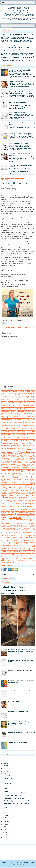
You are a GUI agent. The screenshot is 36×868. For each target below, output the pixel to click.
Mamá (20, 492)
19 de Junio (11, 390)
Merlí (10, 499)
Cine (34, 418)
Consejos (22, 424)
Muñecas (3, 503)
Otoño (33, 510)
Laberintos (3, 484)
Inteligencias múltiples (29, 476)
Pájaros (12, 511)
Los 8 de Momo (29, 487)
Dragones (23, 444)
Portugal (3, 521)
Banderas (3, 406)
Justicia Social (21, 481)
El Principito (22, 447)
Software (31, 542)
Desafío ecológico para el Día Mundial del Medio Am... (19, 801)
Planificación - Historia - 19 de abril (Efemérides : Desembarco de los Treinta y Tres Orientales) (22, 650)
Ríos (12, 534)
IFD (21, 472)
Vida (13, 558)
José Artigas (4, 479)
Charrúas (3, 416)
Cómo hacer (16, 423)
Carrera (28, 413)
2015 (4, 832)
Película (31, 514)
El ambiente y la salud (12, 447)
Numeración (26, 507)
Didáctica (18, 440)
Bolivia (29, 409)
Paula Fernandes (31, 513)
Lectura (28, 484)
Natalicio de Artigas (30, 503)
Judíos (2, 481)
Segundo (32, 537)
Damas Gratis (23, 433)
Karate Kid (27, 481)
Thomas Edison (15, 550)
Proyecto (7, 528)
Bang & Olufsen (10, 406)
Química (3, 530)
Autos (8, 404)
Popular (5, 578)
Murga (8, 503)
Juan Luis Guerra (31, 479)
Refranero (33, 531)
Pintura (3, 518)
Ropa (2, 536)
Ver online (13, 557)
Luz (34, 489)
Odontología (17, 508)
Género (27, 463)
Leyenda (14, 486)
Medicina (13, 497)
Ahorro (33, 393)
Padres (8, 511)
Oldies (22, 508)
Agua (29, 393)
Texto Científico (27, 548)
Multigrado (24, 502)
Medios (26, 497)
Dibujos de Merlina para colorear (18, 102)
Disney (19, 442)
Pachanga (3, 511)
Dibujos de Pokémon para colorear (18, 143)
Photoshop (19, 516)
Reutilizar (3, 534)
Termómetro (4, 548)
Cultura (33, 432)
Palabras (17, 511)
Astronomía (15, 402)
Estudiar (10, 455)
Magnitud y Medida (6, 492)
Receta (17, 530)
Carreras (33, 413)
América (3, 398)
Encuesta (23, 450)
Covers (3, 429)
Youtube (11, 562)
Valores (26, 555)
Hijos (15, 467)
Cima (31, 418)
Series (28, 539)
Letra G (6, 486)
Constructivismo (12, 426)
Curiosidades (8, 433)
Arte (25, 401)
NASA (23, 503)
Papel (27, 511)
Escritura (9, 452)
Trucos (13, 553)
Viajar (31, 557)
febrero (6, 815)
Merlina (14, 499)
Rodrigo (33, 534)
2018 (4, 824)
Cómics (10, 423)
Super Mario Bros (27, 544)
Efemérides (32, 445)
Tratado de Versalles (6, 553)
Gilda (27, 464)
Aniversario (16, 399)
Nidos (27, 505)
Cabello (33, 410)
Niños (31, 505)
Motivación (13, 502)
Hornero (29, 470)
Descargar (18, 436)
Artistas (3, 403)
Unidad (3, 555)
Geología (3, 464)
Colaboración (16, 421)
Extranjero (3, 457)
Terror (9, 548)
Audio (30, 403)
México (27, 499)
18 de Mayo (4, 390)
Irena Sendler (20, 478)
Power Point (24, 521)
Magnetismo (32, 491)
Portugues (9, 521)
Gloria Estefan (32, 464)
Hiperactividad (25, 467)
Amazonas (33, 396)
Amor (25, 398)
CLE (2, 421)
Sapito (34, 536)
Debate (10, 434)
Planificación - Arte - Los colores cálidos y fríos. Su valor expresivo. (20, 71)
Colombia (27, 421)
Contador (18, 426)
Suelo (18, 544)
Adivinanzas (32, 392)
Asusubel (21, 403)
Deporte (33, 435)
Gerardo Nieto (16, 464)
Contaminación (25, 426)
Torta (2, 551)
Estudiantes (4, 455)
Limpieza (30, 486)
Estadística (10, 454)
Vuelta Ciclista (31, 561)
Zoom (15, 562)
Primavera (3, 525)
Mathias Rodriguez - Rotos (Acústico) (14, 793)
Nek (18, 505)
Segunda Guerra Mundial (20, 537)
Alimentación (10, 396)
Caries (14, 413)
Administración (10, 393)
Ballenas (18, 404)
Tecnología (26, 545)
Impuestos (20, 473)
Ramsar (13, 530)
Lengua (33, 484)
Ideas (18, 472)
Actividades (13, 392)
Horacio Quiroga (21, 470)
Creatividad (12, 429)
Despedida (18, 438)
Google (8, 466)
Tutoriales (23, 553)
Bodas (25, 409)
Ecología (3, 445)
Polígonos (26, 520)
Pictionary (24, 516)
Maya (9, 497)
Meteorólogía (22, 499)
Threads (21, 550)
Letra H (10, 486)
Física (26, 457)
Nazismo (14, 505)
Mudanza (19, 502)
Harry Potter (10, 467)
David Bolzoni (4, 435)
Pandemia (23, 511)
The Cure (9, 550)
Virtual (21, 561)
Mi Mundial (32, 499)
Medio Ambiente (20, 497)
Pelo (34, 514)
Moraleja (3, 502)
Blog (19, 408)
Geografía (32, 463)
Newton (24, 505)
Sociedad (20, 542)
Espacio (23, 452)
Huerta (33, 470)
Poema (6, 519)
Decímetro (14, 435)
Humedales (4, 472)
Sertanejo (3, 541)
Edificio (19, 445)
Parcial (8, 513)
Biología (15, 408)
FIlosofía (22, 457)
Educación (25, 445)
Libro (18, 486)
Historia (9, 469)
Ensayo (33, 450)
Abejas (23, 390)
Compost (22, 423)
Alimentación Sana (20, 396)
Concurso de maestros (30, 423)
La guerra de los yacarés (15, 482)
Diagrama (28, 439)
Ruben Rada (13, 536)
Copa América (5, 427)
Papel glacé (32, 511)
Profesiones (4, 527)
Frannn (19, 460)
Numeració (20, 507)
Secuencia (9, 537)
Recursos (32, 530)
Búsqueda (19, 410)
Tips (30, 550)
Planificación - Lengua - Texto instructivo (20, 133)
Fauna (17, 457)
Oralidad (20, 510)
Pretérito (33, 523)
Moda (8, 500)
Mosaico (7, 502)
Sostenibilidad (13, 544)
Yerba (7, 562)
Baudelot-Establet (6, 407)
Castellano (29, 415)
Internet (10, 478)
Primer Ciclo (9, 525)
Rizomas (19, 534)
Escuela (16, 452)
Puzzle (34, 528)
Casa (25, 415)
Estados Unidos (19, 454)
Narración (18, 503)
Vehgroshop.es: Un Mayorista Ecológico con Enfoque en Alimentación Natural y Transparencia (21, 723)
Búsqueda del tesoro (26, 410)
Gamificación (29, 461)
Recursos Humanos (6, 531)
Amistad (21, 398)
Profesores (10, 527)
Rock (29, 534)
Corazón (12, 427)
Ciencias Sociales (19, 418)
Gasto (9, 463)
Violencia (17, 561)
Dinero (29, 440)
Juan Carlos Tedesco (22, 479)
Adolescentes (18, 393)
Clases (25, 420)
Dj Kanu (33, 442)
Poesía (10, 519)
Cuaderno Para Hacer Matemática (26, 429)
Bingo (6, 408)
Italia (25, 478)
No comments (9, 186)
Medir (29, 497)
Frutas (27, 460)
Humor (13, 178)
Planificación (15, 517)
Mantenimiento (32, 492)
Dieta (26, 440)
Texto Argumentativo (17, 548)
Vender (3, 557)
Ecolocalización (32, 444)
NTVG (16, 507)
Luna (31, 489)
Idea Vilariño (13, 472)
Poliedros (21, 519)
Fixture (7, 458)
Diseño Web (8, 442)
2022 (4, 768)
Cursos (18, 433)
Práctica (32, 521)
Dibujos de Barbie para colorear (18, 113)
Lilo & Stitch (25, 486)
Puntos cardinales (22, 528)
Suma (22, 544)
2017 (4, 827)
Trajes (34, 551)
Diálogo (33, 439)
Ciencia (33, 416)
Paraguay (3, 513)
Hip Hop (19, 467)
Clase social (19, 420)
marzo (6, 813)
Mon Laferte (13, 500)
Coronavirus (21, 427)
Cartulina (21, 415)
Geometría (9, 464)
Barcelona (20, 406)
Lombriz (18, 487)
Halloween (3, 467)
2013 (4, 837)
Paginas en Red (21, 864)
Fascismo (13, 457)
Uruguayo (22, 555)
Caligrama (11, 412)
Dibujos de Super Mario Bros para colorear (21, 92)
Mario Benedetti (5, 495)
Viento (9, 561)
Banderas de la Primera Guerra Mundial (19, 691)
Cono (16, 424)
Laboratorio (9, 484)
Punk (16, 528)
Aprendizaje (4, 401)
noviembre (7, 778)
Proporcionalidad (23, 527)
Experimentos (31, 455)
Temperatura (10, 547)
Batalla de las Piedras (29, 405)
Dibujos (13, 440)
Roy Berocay (7, 536)
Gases (6, 463)
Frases (23, 460)
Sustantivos (8, 545)
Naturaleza (4, 505)
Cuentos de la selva (21, 432)
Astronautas (8, 403)
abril (6, 810)
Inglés (20, 475)
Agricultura (25, 393)
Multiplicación (31, 502)
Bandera (33, 404)
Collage (22, 421)
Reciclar (27, 530)
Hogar (33, 469)
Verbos (17, 557)
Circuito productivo (6, 420)
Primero (27, 525)
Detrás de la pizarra (25, 438)
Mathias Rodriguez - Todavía (13, 587)
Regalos (3, 533)
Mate (15, 495)
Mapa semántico (16, 494)
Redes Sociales (15, 531)
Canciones (21, 412)
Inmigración (25, 475)
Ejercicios (3, 447)
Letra (3, 486)
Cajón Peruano (5, 412)
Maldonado (15, 492)
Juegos (10, 481)
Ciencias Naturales (7, 418)
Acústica (26, 392)
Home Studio (12, 470)
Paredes (12, 513)
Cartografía (12, 415)
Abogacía (27, 390)
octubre (7, 781)
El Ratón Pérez (30, 447)
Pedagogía (13, 514)
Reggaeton (8, 533)
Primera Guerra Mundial (18, 525)
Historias (28, 469)
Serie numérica (22, 539)
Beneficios (27, 407)
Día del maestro (15, 439)
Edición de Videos (12, 445)
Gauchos (23, 463)
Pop (34, 519)
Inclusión (25, 473)
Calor (16, 412)
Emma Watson (20, 448)
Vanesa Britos (32, 555)
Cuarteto (10, 430)
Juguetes (15, 481)
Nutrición (9, 508)
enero (6, 818)
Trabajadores (8, 551)
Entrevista (3, 452)
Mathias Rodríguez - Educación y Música (19, 9)
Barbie (16, 406)
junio (6, 791)
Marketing (11, 495)
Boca (22, 409)
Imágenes (10, 473)
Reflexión (23, 531)
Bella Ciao (17, 407)
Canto (3, 413)
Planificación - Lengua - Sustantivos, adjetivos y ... (18, 803)
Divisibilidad (25, 442)
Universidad (8, 555)
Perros (7, 516)
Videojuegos (32, 558)
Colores (3, 423)
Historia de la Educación (18, 469)
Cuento (19, 430)
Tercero (32, 547)
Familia (8, 457)
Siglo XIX (13, 541)
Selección (3, 539)
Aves (11, 404)
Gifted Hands (22, 464)
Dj (29, 442)
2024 (4, 763)
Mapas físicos (24, 494)
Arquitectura (20, 401)
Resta (34, 533)
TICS (24, 550)
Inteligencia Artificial (15, 476)
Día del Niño (23, 439)
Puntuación (29, 528)
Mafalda (18, 491)
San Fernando (29, 536)
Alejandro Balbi (19, 395)
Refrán (28, 531)
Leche (24, 484)
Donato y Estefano (11, 444)
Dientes (22, 440)
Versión (27, 557)
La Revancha (26, 482)
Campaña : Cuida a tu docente (14, 183)
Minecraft (3, 500)
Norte (34, 505)
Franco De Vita (13, 460)
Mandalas (25, 492)
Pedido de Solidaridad (22, 514)
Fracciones (32, 458)
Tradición (24, 551)
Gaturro (19, 463)
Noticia (3, 507)
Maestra (17, 178)
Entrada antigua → (29, 327)
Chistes (12, 416)
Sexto (8, 540)
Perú (15, 516)
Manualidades (5, 494)
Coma (7, 423)
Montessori (26, 500)
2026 (19, 390)
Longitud (22, 487)
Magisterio (25, 491)
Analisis (29, 398)
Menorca (33, 497)
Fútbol (8, 461)
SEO (11, 539)
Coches (5, 421)
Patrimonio (24, 513)
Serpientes (33, 539)
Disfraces (14, 442)
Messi (17, 499)
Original (29, 510)
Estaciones (4, 454)
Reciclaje (22, 530)
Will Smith (3, 562)
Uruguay (15, 555)
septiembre (8, 783)
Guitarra (24, 466)
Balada (14, 404)
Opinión (15, 510)
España (28, 452)
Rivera (15, 534)
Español (33, 452)
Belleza (22, 407)
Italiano (28, 478)
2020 (4, 774)
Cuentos (23, 430)
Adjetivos (3, 393)
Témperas (3, 547)
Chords (16, 416)
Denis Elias (24, 435)
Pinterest (33, 516)
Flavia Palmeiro (14, 458)
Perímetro (3, 516)
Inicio (3, 178)
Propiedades (16, 527)
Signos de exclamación (23, 541)
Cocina (10, 421)
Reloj (19, 533)
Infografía (15, 475)
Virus (24, 561)
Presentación (27, 523)
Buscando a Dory (12, 410)
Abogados (33, 390)
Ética (18, 455)
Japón (34, 478)
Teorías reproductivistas (22, 547)
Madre (3, 491)
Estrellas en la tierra (29, 454)
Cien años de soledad (25, 416)
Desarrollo (3, 436)
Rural (17, 536)
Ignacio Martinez (26, 472)
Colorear (33, 421)
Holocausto (4, 470)
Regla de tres (14, 533)
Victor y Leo (8, 558)
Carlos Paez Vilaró (21, 413)
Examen (25, 455)
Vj (27, 561)
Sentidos (8, 539)
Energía (29, 450)
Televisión (32, 545)
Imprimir (15, 473)
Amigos (17, 398)
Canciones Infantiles (30, 412)
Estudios (14, 455)
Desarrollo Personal (11, 436)
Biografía (11, 409)
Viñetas (13, 561)
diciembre (7, 776)
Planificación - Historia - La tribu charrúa (15, 798)
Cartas (3, 415)
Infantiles (8, 475)
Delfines (19, 435)
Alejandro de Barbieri (29, 395)
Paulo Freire (4, 514)
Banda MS (27, 404)
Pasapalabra (18, 513)
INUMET (15, 478)
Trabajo (14, 551)
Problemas (32, 525)
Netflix (20, 505)
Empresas (31, 448)
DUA (27, 444)
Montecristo (20, 500)
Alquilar (28, 396)
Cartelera (7, 415)
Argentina (10, 401)
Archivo (12, 578)
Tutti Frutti (28, 553)
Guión (19, 466)
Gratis (12, 466)
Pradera (14, 523)
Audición (26, 403)
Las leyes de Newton (17, 484)
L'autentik (5, 482)
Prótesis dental (31, 527)
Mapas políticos (31, 494)
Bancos (22, 404)
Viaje (34, 557)
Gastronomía (14, 463)
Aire (2, 395)
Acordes (6, 392)
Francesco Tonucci (5, 460)
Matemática (21, 495)
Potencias (16, 521)
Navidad (9, 505)
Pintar (29, 515)
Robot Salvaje (24, 534)
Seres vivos (16, 539)
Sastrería (3, 537)
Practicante (6, 523)
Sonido (7, 544)
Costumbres (32, 427)
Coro (16, 427)
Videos (4, 560)
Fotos (27, 458)
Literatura (9, 487)
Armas (15, 401)
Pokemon (15, 519)
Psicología (12, 528)
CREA (7, 429)
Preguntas (20, 523)
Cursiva (14, 433)
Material (27, 495)
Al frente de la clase (9, 395)
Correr (27, 427)
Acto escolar (20, 392)
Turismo (17, 553)
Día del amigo (7, 439)
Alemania (4, 396)
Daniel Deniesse (31, 433)
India (29, 473)
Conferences (4, 424)
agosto (6, 786)
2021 (4, 771)
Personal (11, 516)
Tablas (14, 545)
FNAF (23, 458)
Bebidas (13, 407)
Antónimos (23, 399)
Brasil (2, 410)
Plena (2, 519)
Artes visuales (31, 401)
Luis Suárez (27, 489)
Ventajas (7, 557)
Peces (8, 514)
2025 (4, 761)
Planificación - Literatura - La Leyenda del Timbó (22, 732)
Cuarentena (4, 430)
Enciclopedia (17, 450)
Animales (10, 399)
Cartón (17, 415)
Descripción (24, 436)
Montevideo (32, 500)
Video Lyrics (19, 558)
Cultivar (29, 432)
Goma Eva (4, 466)
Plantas (33, 518)
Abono (2, 392)
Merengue (6, 499)
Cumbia (3, 433)
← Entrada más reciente (8, 327)
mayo (6, 807)
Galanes (24, 461)
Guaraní (16, 466)
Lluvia (13, 487)
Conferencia (11, 424)
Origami (25, 510)
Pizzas (7, 518)
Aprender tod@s (31, 399)
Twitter (33, 553)
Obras (13, 508)
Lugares (14, 489)
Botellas (33, 408)
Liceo (21, 486)
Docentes (8, 178)
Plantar (29, 518)
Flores (20, 458)
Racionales (8, 530)
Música (13, 503)
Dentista (29, 435)
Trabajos (19, 551)
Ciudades (13, 420)
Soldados (3, 544)
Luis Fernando (20, 489)
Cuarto (14, 430)
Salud (24, 536)
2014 (4, 835)
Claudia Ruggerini (31, 420)
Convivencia (32, 426)
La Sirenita (32, 482)
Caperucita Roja (9, 413)
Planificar (24, 518)
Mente (2, 499)
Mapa (11, 494)
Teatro (21, 545)
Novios (12, 507)
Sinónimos (10, 542)
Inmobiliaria (32, 475)
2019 (16, 390)
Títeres (33, 550)
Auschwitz (3, 404)
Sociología (26, 542)
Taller (17, 545)
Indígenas (33, 473)
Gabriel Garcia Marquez (16, 461)
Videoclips (25, 558)
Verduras (22, 557)
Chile (8, 416)
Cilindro (27, 418)
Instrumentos (4, 476)
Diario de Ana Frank (6, 441)
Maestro (22, 178)
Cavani (33, 415)
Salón (20, 536)
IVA (31, 478)
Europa (21, 455)
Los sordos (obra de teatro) (17, 82)
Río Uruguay (8, 534)
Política (30, 519)
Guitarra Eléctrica (31, 466)
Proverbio (3, 528)
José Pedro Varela (12, 479)
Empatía (26, 448)
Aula (34, 402)
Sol (34, 542)
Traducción (29, 551)
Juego (6, 481)
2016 (4, 829)
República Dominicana (26, 533)
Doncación (18, 444)
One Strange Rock (28, 508)
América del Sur (10, 398)
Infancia (3, 475)
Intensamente (5, 478)
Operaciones (9, 510)
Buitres (6, 410)
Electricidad (13, 448)
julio (6, 789)
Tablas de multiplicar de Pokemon (18, 743)
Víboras (3, 558)
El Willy (7, 448)
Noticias (7, 507)
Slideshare (15, 542)
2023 (4, 766)
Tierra (27, 550)
